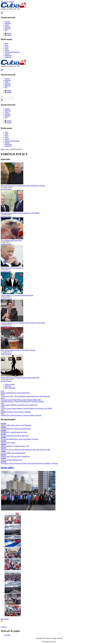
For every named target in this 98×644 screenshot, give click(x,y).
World (7, 47)
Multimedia (8, 55)
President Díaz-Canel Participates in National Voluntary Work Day (21, 415)
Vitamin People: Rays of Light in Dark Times (15, 436)
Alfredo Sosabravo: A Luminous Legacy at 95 (15, 446)
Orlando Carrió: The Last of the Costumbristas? (15, 456)
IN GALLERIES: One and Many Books (13, 453)
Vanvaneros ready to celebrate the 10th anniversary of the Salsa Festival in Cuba (25, 450)
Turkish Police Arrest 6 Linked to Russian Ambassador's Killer (20, 378)
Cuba (6, 45)
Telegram (7, 28)
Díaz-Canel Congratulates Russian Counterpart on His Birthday (20, 213)
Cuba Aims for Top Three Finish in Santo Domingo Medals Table (21, 400)
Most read (8, 386)
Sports (7, 49)
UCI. (55, 642)
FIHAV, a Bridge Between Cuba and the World (15, 393)
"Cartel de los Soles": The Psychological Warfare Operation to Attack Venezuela (25, 396)
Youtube (7, 22)
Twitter (7, 25)
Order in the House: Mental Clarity (11, 460)
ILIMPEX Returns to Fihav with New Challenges (16, 412)
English (8, 33)
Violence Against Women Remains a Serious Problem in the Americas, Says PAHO (26, 408)
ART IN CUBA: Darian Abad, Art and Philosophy (16, 425)
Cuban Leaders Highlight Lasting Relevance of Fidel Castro (19, 405)
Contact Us (8, 57)
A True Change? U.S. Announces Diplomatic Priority (17, 295)
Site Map (7, 635)
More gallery (5, 619)
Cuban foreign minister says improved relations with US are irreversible (23, 323)
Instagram (8, 23)
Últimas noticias (10, 384)
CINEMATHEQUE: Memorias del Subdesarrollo (16, 429)
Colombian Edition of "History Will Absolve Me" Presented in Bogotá (22, 401)
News (7, 149)
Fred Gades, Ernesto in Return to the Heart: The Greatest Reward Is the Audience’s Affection (29, 463)
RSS (6, 30)
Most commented (10, 388)
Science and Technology (12, 52)
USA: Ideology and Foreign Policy (11, 240)
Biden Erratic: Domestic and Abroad (12, 268)
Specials (7, 54)
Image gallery (8, 467)
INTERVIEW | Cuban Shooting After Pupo (14, 432)
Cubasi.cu (4, 627)
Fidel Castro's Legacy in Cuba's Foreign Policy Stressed (18, 350)
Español (8, 35)
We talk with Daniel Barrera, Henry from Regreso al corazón (19, 439)
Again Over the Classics (8, 443)
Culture (7, 50)
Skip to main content (7, 2)
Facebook (8, 27)
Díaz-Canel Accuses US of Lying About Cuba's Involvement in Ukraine (23, 186)
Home (6, 43)
